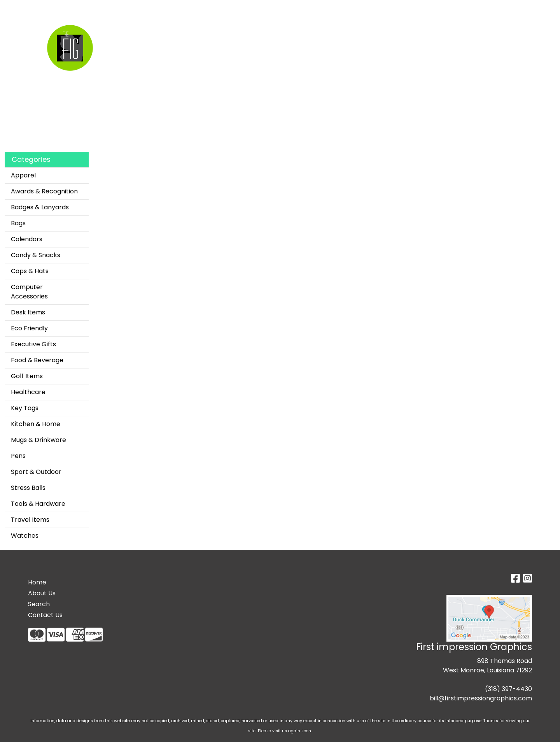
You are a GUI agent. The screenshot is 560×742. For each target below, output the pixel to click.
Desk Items (28, 312)
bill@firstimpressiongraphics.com (481, 698)
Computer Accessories (29, 292)
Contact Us (45, 615)
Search (42, 8)
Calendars (27, 239)
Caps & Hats (30, 271)
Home (17, 8)
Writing (436, 34)
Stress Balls (28, 488)
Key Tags (25, 408)
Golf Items (27, 376)
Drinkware (301, 34)
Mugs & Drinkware (38, 440)
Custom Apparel (84, 8)
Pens (18, 456)
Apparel (227, 34)
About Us (42, 593)
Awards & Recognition (44, 191)
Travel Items (30, 520)
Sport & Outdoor (36, 472)
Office (343, 34)
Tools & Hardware (38, 504)
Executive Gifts (33, 344)
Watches (25, 536)
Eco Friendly (29, 328)
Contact (151, 8)
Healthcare (28, 392)
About (124, 8)
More (471, 34)
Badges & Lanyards (40, 207)
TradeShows (388, 34)
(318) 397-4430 (508, 689)
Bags (262, 34)
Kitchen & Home (36, 424)
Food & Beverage (37, 360)
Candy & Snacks (36, 255)
